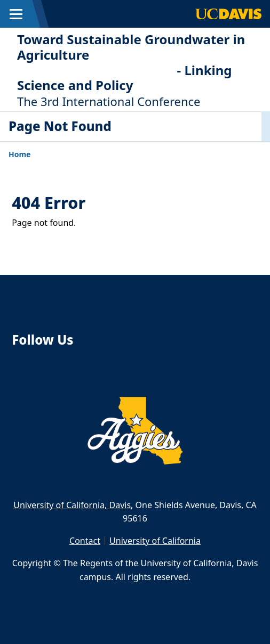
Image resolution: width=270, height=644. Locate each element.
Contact (85, 541)
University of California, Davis (72, 505)
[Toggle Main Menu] (16, 14)
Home (19, 154)
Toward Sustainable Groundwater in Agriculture (131, 47)
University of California (155, 541)
